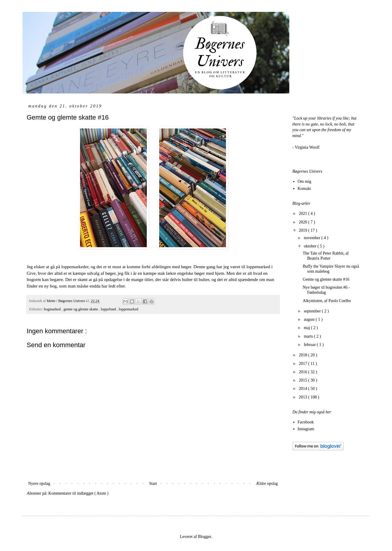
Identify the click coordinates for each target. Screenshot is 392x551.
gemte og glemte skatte (81, 309)
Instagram (306, 429)
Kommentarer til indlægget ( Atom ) (78, 493)
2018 (304, 355)
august (310, 319)
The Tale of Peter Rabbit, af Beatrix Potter (326, 256)
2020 (304, 222)
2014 (304, 389)
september (313, 311)
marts (309, 336)
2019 (304, 230)
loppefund (109, 309)
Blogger (204, 537)
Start (153, 483)
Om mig (305, 181)
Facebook (306, 422)
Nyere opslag (39, 483)
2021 (304, 213)
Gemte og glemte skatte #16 (326, 279)
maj (307, 328)
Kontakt (304, 189)
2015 (304, 380)
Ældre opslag (267, 483)
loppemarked (129, 309)
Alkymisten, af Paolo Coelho (327, 301)
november (312, 238)
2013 (304, 397)
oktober (310, 246)
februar (310, 345)
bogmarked (53, 309)
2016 (304, 372)
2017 (304, 364)
